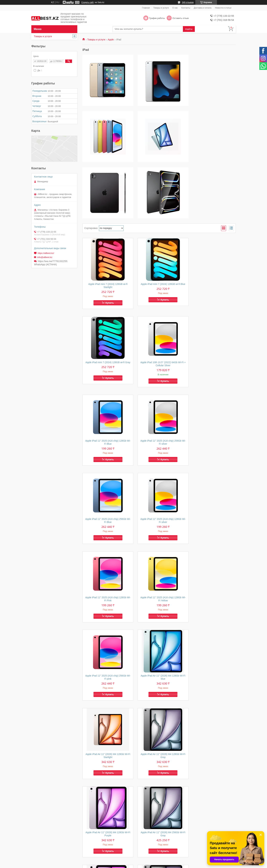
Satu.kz (148, 862)
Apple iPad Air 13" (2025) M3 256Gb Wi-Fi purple (107, 780)
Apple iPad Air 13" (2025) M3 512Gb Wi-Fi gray (212, 622)
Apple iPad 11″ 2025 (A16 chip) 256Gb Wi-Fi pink (159, 465)
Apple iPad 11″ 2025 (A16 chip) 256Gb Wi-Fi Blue (107, 387)
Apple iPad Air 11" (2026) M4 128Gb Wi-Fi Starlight (107, 544)
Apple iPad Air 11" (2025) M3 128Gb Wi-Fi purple (159, 701)
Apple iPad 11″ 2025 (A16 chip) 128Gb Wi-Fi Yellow (107, 465)
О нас (175, 8)
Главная (146, 8)
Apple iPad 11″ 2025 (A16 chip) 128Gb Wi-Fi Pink (212, 387)
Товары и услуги (161, 8)
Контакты (186, 8)
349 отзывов (188, 2)
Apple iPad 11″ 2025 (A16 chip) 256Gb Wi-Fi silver (212, 308)
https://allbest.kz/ (46, 253)
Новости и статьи (223, 8)
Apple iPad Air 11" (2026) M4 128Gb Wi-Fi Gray (159, 544)
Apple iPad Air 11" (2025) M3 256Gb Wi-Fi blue (212, 701)
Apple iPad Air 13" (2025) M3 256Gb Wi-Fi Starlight (212, 780)
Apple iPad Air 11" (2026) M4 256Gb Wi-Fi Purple (159, 622)
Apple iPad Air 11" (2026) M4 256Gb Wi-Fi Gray (107, 622)
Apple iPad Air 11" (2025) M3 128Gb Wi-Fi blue (107, 701)
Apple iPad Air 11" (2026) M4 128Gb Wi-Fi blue (212, 465)
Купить (108, 247)
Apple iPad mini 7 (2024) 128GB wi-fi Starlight (107, 229)
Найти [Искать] (189, 29)
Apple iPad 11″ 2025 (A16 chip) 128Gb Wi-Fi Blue (159, 308)
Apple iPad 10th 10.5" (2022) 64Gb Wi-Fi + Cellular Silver (107, 308)
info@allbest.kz (45, 257)
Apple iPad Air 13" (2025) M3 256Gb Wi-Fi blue (159, 780)
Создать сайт (88, 2)
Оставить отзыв (181, 18)
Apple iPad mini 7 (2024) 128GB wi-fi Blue (159, 229)
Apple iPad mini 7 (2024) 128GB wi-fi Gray (211, 229)
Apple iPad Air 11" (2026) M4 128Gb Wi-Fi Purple (212, 544)
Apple (111, 40)
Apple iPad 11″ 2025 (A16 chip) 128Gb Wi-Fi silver (159, 387)
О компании (144, 848)
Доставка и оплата (203, 8)
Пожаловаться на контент (168, 865)
